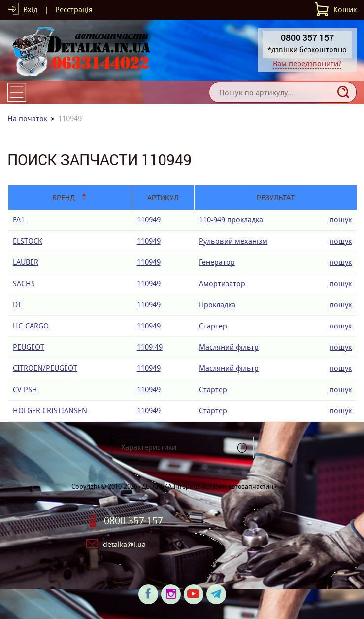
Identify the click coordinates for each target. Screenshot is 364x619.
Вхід (30, 10)
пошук (341, 220)
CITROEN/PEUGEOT (45, 368)
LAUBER (26, 262)
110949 (149, 220)
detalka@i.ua (124, 544)
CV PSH (25, 389)
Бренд (64, 198)
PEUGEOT (29, 347)
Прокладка (217, 305)
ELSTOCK (28, 241)
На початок (27, 119)
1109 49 (150, 347)
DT (17, 305)
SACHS (24, 283)
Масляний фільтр (229, 347)
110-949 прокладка (231, 220)
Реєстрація (74, 10)
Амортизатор (222, 283)
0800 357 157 (133, 521)
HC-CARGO (31, 326)
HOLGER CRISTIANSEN (50, 411)
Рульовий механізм (233, 241)
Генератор (217, 262)
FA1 (19, 220)
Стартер (213, 326)
